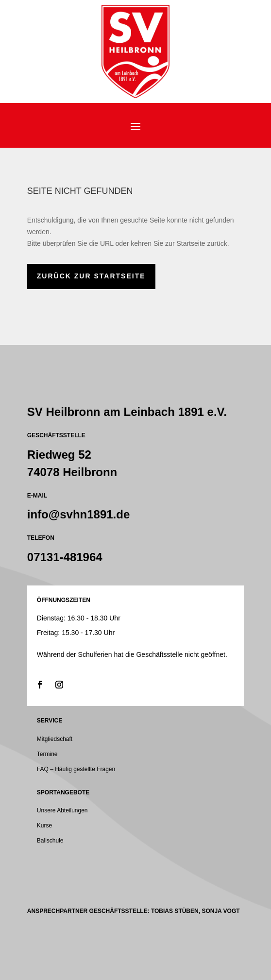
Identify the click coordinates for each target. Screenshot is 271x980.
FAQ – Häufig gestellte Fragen (76, 769)
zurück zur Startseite (91, 276)
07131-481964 (65, 557)
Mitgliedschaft (55, 739)
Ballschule (50, 841)
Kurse (44, 825)
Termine (47, 754)
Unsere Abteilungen (62, 810)
